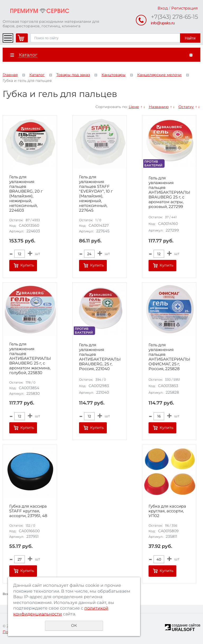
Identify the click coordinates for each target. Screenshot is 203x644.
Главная (10, 75)
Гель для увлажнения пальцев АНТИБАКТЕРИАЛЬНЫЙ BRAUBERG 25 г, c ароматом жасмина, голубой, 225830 (30, 358)
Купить (27, 265)
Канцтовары (114, 75)
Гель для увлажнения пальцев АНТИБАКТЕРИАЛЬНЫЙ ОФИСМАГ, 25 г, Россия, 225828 (169, 357)
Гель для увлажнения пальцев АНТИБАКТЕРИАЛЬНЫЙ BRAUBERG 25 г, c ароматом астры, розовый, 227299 (169, 192)
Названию (159, 107)
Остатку (186, 107)
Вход (163, 8)
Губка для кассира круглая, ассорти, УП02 (167, 511)
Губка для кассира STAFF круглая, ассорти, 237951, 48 (28, 511)
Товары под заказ (73, 75)
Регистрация (184, 8)
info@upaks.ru (163, 23)
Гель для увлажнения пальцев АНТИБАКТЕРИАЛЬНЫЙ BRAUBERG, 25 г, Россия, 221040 (100, 357)
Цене (134, 107)
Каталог (37, 75)
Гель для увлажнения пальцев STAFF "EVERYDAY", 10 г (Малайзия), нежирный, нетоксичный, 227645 (96, 194)
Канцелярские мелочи (159, 75)
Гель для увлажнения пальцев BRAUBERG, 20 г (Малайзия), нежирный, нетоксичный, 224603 (26, 194)
